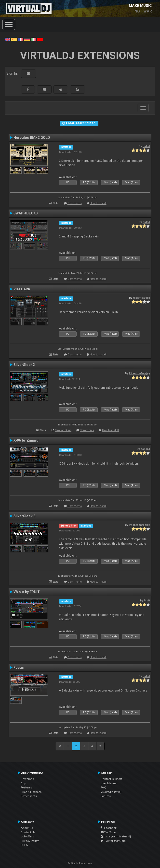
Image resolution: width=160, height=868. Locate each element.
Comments (75, 203)
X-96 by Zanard (26, 440)
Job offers (27, 836)
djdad (146, 146)
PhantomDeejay (139, 373)
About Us (27, 828)
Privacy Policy (30, 841)
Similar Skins (63, 430)
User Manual (109, 783)
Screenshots (29, 796)
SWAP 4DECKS (26, 213)
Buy (23, 783)
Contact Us (28, 832)
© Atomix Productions (80, 863)
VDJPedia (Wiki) (111, 792)
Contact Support (111, 779)
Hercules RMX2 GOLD (32, 138)
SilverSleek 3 (25, 516)
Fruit (147, 600)
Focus (19, 668)
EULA (24, 845)
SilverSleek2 (24, 365)
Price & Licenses (31, 792)
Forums (106, 796)
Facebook (109, 828)
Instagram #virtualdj (116, 836)
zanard (145, 449)
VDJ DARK (22, 289)
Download (27, 779)
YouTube (108, 832)
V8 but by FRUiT (27, 592)
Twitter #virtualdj (113, 841)
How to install (98, 203)
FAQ (103, 787)
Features (26, 787)
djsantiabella (141, 298)
